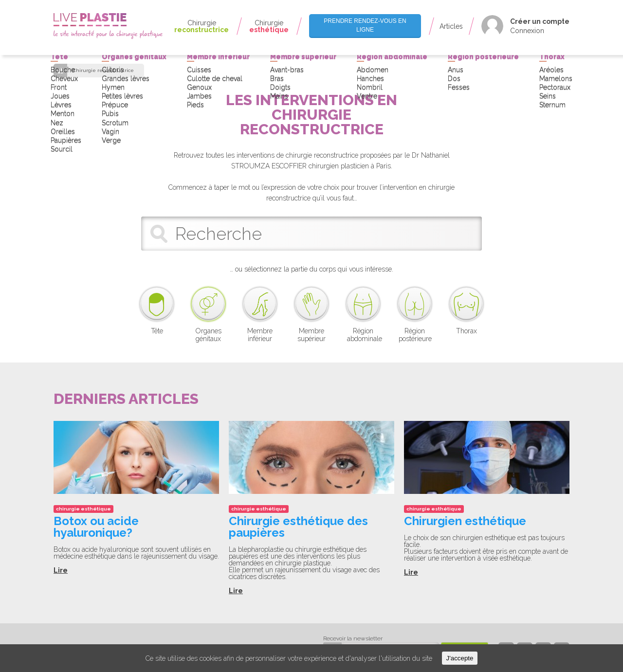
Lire (61, 570)
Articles (451, 26)
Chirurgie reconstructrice (103, 71)
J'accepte (460, 658)
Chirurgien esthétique (465, 521)
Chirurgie (202, 26)
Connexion (527, 31)
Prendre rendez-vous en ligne (365, 25)
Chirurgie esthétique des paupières (298, 527)
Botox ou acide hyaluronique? (96, 527)
